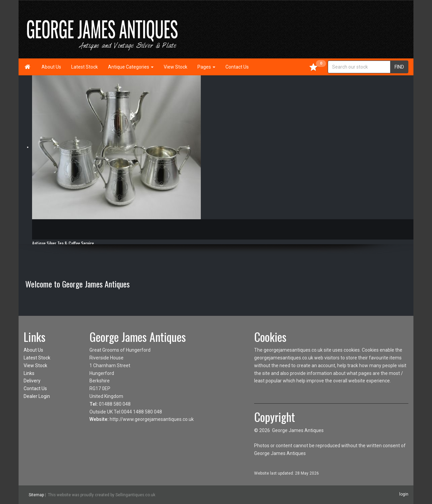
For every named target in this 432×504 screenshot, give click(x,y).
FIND (399, 67)
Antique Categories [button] (131, 67)
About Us (51, 67)
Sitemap (36, 495)
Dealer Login (37, 396)
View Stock (175, 67)
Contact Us (237, 67)
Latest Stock (85, 67)
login (404, 494)
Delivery (32, 381)
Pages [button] (206, 67)
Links (29, 373)
